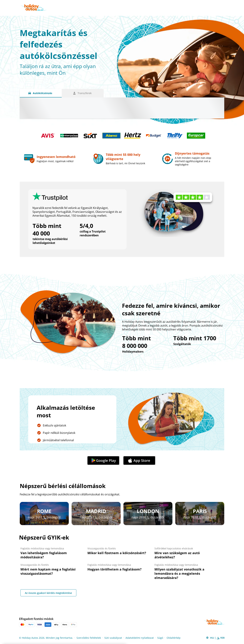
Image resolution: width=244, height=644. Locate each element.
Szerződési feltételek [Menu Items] (89, 638)
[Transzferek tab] (83, 93)
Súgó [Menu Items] (160, 638)
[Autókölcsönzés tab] (41, 93)
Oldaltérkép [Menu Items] (174, 638)
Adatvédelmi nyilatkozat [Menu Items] (140, 638)
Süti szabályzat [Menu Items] (113, 638)
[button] (215, 638)
